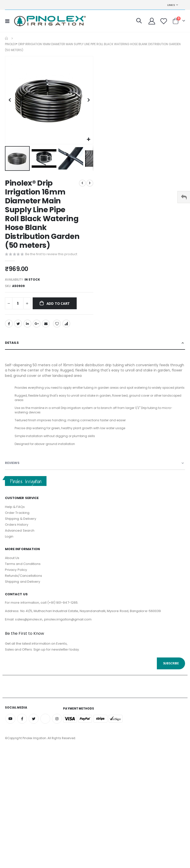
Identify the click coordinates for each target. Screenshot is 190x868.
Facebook (9, 325)
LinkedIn (27, 325)
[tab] (95, 345)
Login (9, 542)
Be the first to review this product (51, 254)
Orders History (17, 530)
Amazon (45, 724)
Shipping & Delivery (21, 524)
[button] (89, 140)
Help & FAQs (15, 512)
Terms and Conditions (23, 570)
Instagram (57, 724)
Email (46, 325)
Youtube (10, 724)
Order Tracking (17, 518)
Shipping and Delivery (23, 588)
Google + (37, 325)
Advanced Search (20, 536)
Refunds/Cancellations (24, 582)
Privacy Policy (16, 576)
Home (7, 38)
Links (171, 5)
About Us (12, 564)
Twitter (18, 325)
